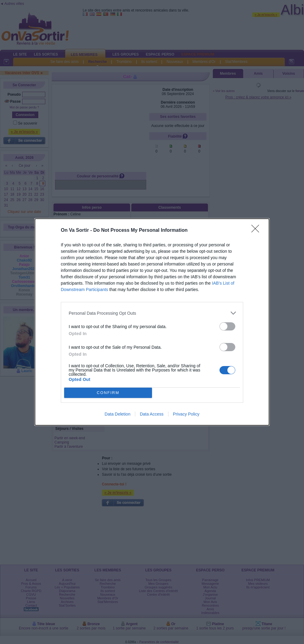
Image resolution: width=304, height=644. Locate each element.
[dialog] (152, 322)
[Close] (257, 231)
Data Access (152, 414)
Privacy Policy (186, 414)
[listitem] (152, 313)
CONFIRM (108, 393)
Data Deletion (117, 414)
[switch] (227, 326)
